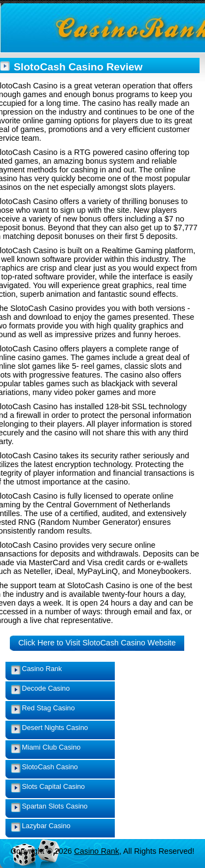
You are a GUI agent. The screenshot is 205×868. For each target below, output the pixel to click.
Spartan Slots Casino (55, 806)
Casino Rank (42, 669)
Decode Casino (46, 688)
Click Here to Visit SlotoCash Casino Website (97, 643)
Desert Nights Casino (55, 728)
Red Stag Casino (48, 708)
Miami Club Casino (51, 747)
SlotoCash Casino (50, 767)
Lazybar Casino (46, 826)
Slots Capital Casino (53, 786)
